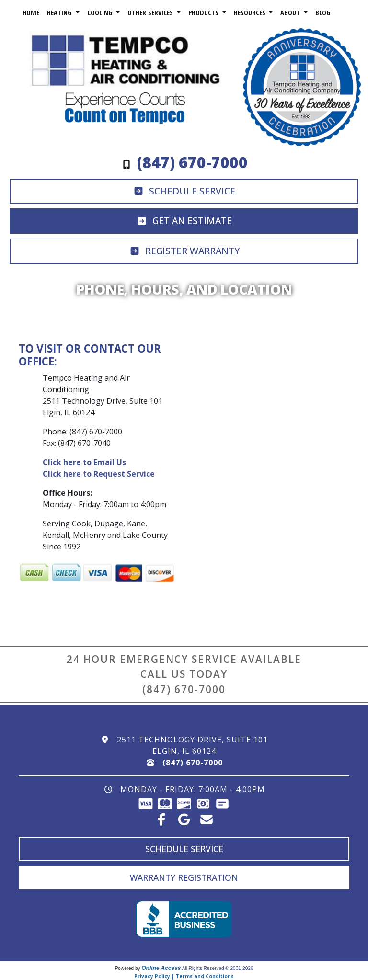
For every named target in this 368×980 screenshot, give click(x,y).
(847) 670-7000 (184, 689)
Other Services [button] (151, 13)
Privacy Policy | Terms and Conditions (184, 976)
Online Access (161, 968)
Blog (323, 13)
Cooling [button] (101, 13)
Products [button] (204, 13)
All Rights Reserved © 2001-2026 (218, 968)
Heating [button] (60, 13)
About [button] (291, 13)
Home (31, 13)
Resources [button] (251, 13)
